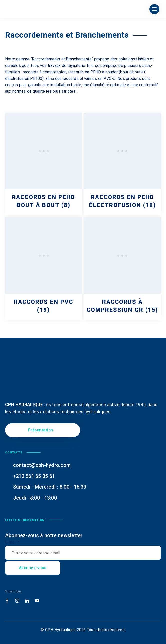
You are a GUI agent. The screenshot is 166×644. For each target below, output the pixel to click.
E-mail (12, 542)
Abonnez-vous (33, 568)
